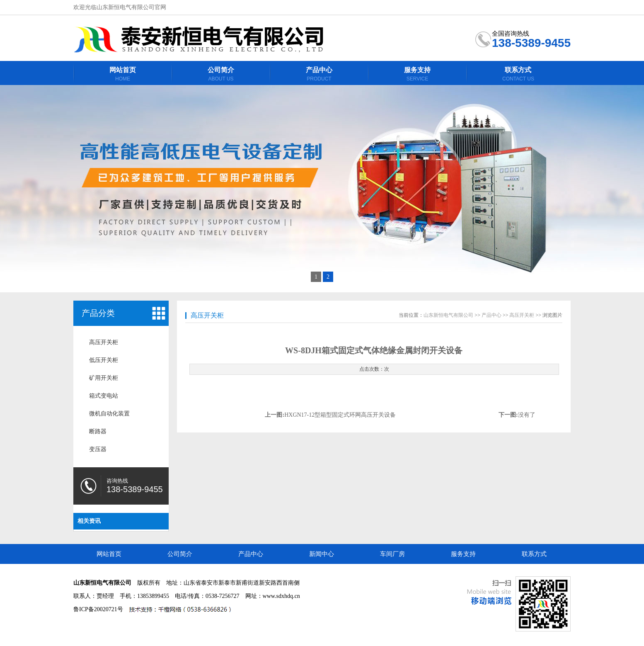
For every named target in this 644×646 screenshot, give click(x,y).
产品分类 (98, 313)
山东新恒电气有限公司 (448, 315)
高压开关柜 (104, 342)
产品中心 (491, 315)
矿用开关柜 (104, 378)
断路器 (98, 431)
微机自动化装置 (109, 414)
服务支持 (463, 554)
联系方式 (534, 554)
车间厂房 (392, 554)
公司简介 (180, 554)
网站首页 (109, 554)
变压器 (98, 449)
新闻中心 (322, 554)
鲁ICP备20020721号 (98, 609)
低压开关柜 (104, 360)
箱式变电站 (104, 396)
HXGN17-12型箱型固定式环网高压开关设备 (340, 415)
